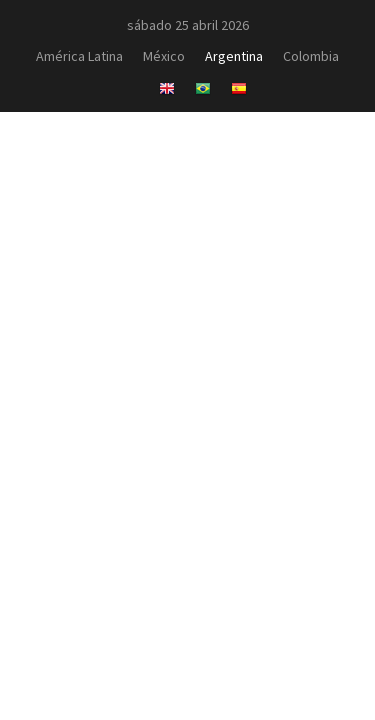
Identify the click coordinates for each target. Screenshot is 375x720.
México (164, 56)
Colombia (311, 56)
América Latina (79, 56)
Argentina (234, 56)
